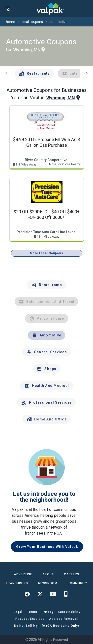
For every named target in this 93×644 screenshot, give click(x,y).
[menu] (7, 9)
